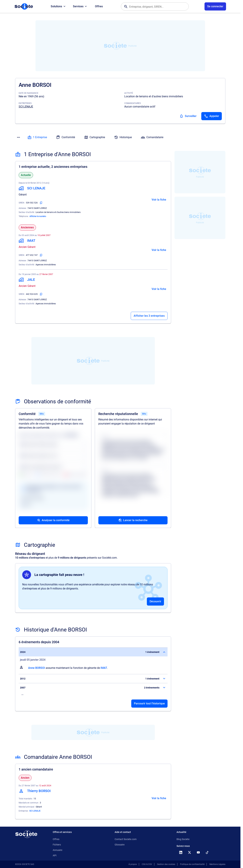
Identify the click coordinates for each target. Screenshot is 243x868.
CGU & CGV (147, 864)
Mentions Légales (217, 864)
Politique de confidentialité (192, 864)
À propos (133, 864)
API (55, 855)
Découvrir (155, 601)
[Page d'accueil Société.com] (24, 6)
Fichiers (57, 845)
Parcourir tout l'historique (149, 703)
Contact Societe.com (126, 839)
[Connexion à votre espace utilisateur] (215, 6)
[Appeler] (212, 116)
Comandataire (152, 137)
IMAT (104, 668)
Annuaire (57, 850)
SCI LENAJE (26, 107)
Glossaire (120, 845)
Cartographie (95, 137)
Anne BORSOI (37, 668)
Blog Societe (183, 839)
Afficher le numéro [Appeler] (38, 216)
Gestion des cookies (166, 864)
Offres (99, 6)
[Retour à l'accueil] (26, 834)
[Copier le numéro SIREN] (41, 203)
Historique (123, 137)
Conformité (66, 137)
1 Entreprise (37, 137)
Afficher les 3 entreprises (149, 316)
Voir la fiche (159, 200)
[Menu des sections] (18, 137)
